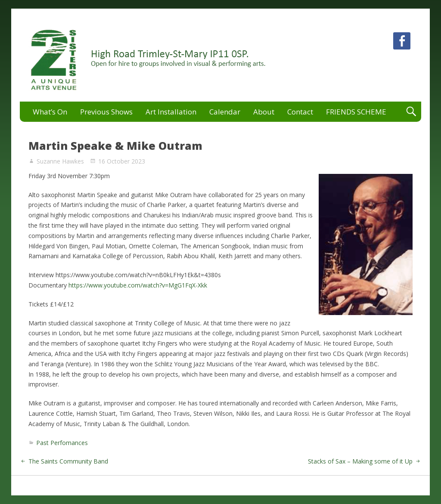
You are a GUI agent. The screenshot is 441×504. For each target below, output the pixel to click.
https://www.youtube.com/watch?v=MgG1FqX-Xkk (138, 285)
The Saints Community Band (68, 461)
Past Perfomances (62, 443)
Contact (300, 112)
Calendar (225, 112)
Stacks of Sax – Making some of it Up (360, 461)
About (264, 112)
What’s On (50, 112)
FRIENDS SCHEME (356, 112)
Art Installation (171, 112)
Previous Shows (106, 112)
